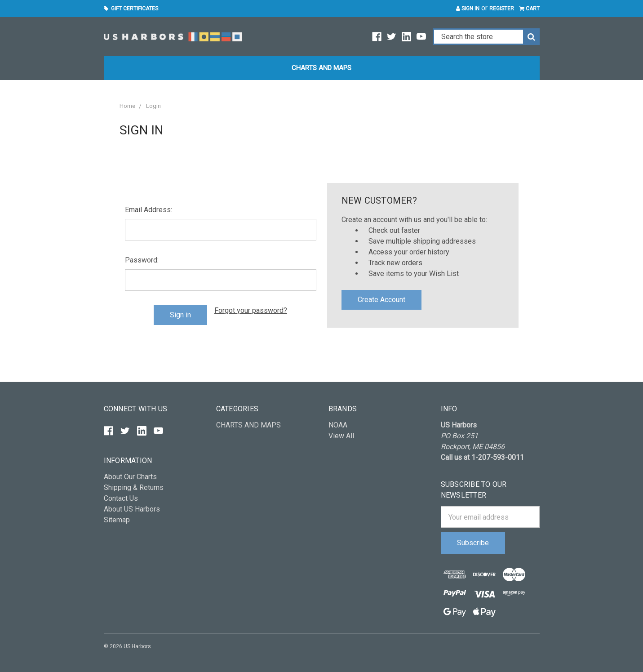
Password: (142, 260)
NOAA (338, 425)
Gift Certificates (131, 9)
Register (502, 9)
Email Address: (149, 210)
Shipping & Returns (134, 487)
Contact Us (121, 498)
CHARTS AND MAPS (321, 68)
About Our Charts (130, 477)
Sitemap (117, 520)
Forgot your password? (251, 310)
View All (341, 436)
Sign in (468, 9)
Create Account (381, 300)
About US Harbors (132, 509)
